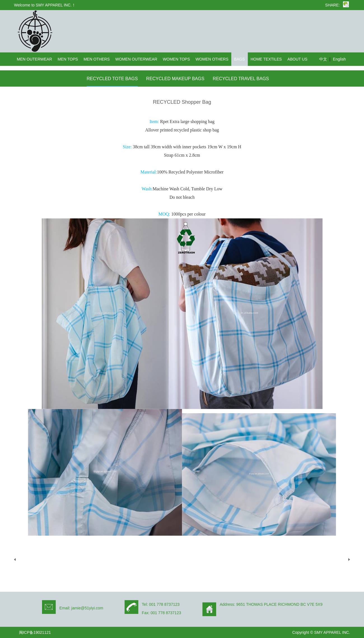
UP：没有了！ (32, 559)
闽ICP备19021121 (35, 632)
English (339, 59)
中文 (323, 59)
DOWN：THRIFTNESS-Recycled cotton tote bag (297, 559)
